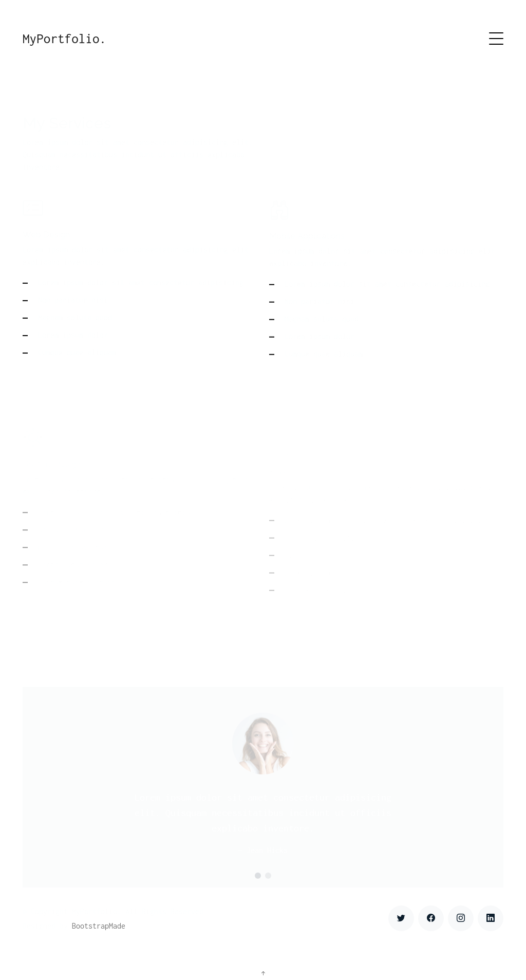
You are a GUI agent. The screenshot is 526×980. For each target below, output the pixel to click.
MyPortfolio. (64, 39)
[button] (258, 885)
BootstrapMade (99, 926)
